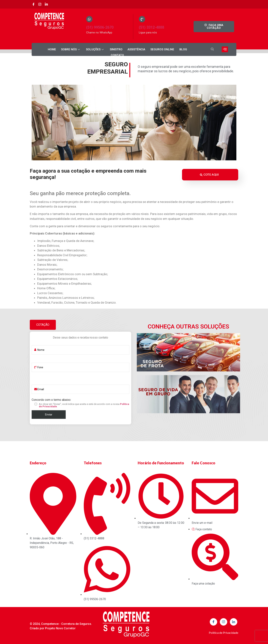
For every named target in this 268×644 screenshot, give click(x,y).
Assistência (127, 49)
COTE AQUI (209, 174)
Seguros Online (153, 49)
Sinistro (107, 49)
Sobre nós (63, 49)
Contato (188, 49)
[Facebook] (33, 4)
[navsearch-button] (212, 49)
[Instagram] (40, 4)
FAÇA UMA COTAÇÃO (214, 27)
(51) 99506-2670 (100, 27)
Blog (173, 49)
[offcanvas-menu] (225, 49)
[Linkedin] (46, 4)
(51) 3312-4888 (151, 27)
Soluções (87, 49)
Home (44, 49)
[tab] (43, 324)
